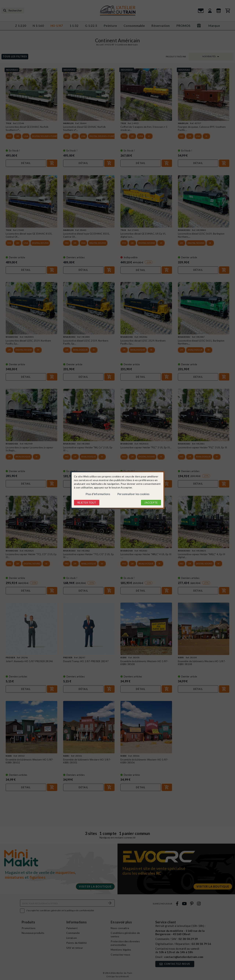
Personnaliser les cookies (133, 494)
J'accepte (151, 503)
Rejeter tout (87, 503)
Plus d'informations (98, 494)
